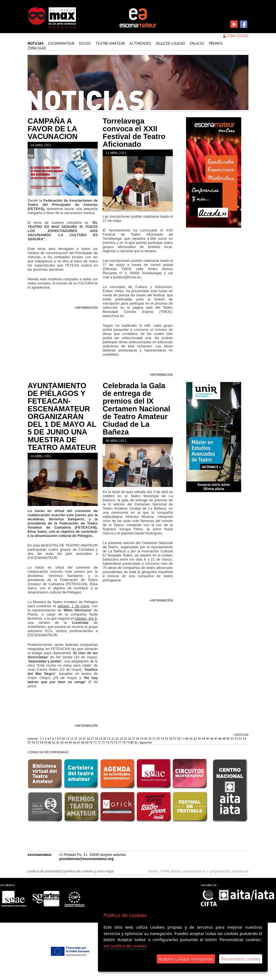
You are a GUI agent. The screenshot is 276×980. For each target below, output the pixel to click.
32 (154, 739)
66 (75, 742)
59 (46, 742)
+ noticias (241, 735)
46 (212, 739)
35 (167, 739)
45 (208, 739)
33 (159, 739)
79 (128, 742)
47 (216, 739)
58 (42, 742)
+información (86, 308)
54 (245, 739)
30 (146, 739)
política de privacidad (44, 871)
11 (68, 739)
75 (112, 742)
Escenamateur (61, 43)
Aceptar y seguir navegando (186, 959)
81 (136, 742)
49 (224, 739)
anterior (33, 739)
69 (87, 742)
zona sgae (37, 48)
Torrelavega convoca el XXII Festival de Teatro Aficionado (134, 133)
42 (196, 739)
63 (63, 742)
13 (76, 739)
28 (138, 739)
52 (237, 739)
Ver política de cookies (125, 946)
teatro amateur (110, 43)
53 (241, 739)
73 (104, 742)
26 (130, 739)
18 (97, 739)
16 (89, 739)
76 (116, 742)
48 (220, 739)
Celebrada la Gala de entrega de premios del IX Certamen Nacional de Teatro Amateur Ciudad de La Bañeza (136, 409)
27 (134, 739)
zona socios (237, 36)
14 (80, 739)
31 (150, 739)
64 (67, 742)
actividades (140, 43)
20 (105, 739)
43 (200, 739)
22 (113, 739)
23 (117, 739)
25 (126, 739)
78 (124, 742)
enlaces (197, 43)
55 (30, 742)
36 (171, 739)
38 (179, 739)
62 (58, 742)
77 (120, 742)
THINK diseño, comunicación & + (184, 871)
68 (83, 742)
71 (95, 742)
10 (64, 739)
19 (101, 739)
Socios (85, 43)
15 (85, 739)
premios (216, 43)
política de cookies (79, 871)
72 (99, 742)
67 (79, 742)
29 (142, 739)
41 (191, 739)
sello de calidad (170, 43)
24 (122, 739)
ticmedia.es (240, 871)
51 (233, 739)
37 (175, 739)
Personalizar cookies (241, 959)
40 (187, 739)
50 (228, 739)
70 (91, 742)
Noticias (36, 43)
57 (38, 742)
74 (108, 742)
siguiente (146, 742)
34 (163, 739)
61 (54, 742)
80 (132, 742)
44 (204, 739)
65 (71, 742)
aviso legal (105, 871)
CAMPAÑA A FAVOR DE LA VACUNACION (53, 129)
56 (34, 742)
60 (50, 742)
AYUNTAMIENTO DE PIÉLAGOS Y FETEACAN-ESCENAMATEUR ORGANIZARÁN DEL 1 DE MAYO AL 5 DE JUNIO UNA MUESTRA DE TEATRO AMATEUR (62, 417)
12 (72, 739)
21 (109, 739)
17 (93, 739)
